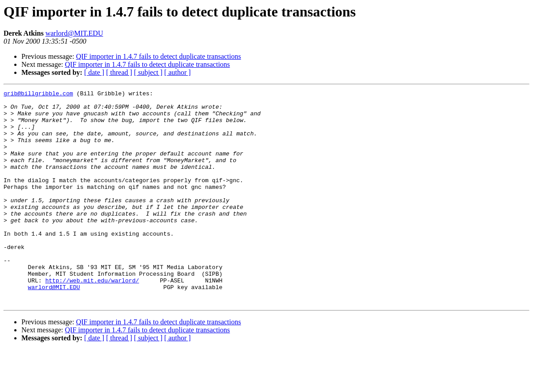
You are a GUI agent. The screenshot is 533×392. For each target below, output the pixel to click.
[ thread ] (119, 72)
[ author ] (178, 72)
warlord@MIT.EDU (74, 33)
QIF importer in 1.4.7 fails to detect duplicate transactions (159, 56)
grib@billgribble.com (38, 94)
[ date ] (94, 72)
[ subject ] (148, 72)
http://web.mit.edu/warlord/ (92, 319)
